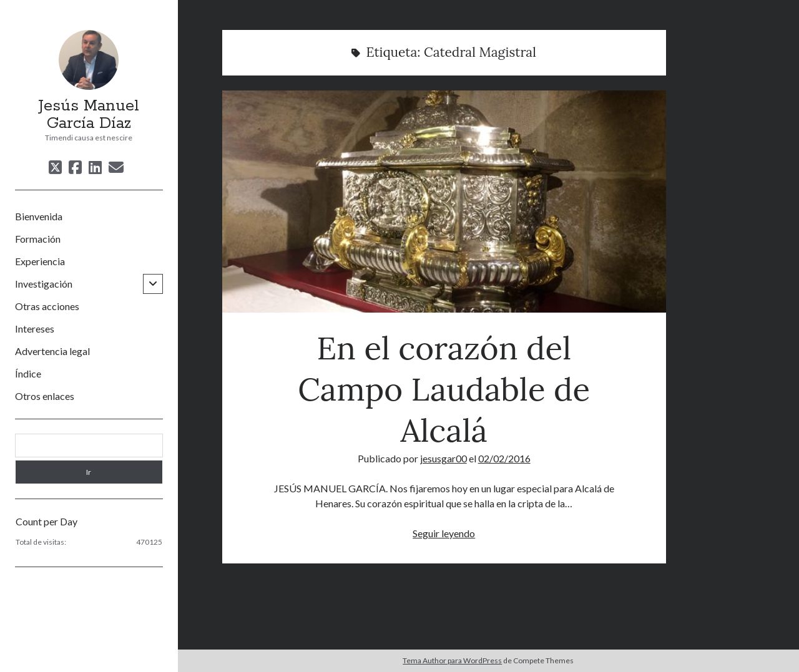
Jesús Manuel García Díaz (89, 115)
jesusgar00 (444, 458)
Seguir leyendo (444, 533)
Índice (28, 373)
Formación (38, 239)
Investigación (44, 284)
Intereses (35, 329)
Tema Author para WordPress (452, 660)
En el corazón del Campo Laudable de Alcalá (444, 202)
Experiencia (40, 261)
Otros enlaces (45, 396)
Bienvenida (39, 216)
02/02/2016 (504, 458)
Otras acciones (47, 306)
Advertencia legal (52, 351)
